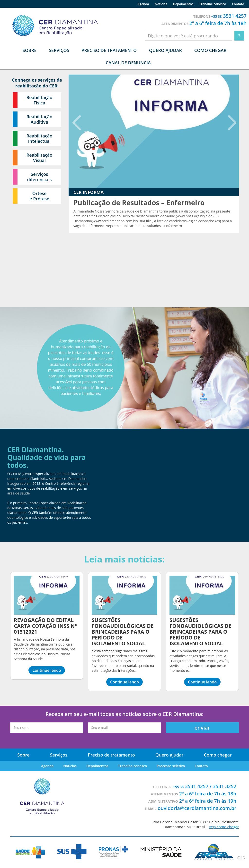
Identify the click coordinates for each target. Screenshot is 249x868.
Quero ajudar (165, 50)
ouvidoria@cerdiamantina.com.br (197, 808)
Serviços (59, 755)
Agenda (143, 4)
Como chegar (210, 50)
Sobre (23, 755)
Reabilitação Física (40, 100)
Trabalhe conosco (213, 4)
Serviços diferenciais (40, 177)
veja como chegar (224, 827)
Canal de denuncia (128, 63)
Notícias (161, 4)
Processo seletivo (171, 766)
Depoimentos (183, 4)
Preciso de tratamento (109, 50)
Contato (238, 4)
